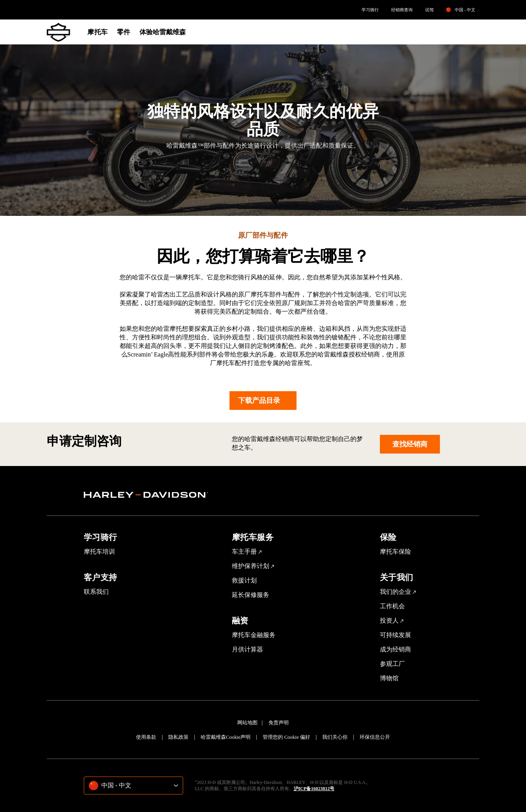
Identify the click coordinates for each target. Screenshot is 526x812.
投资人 (389, 620)
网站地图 (247, 723)
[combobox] (133, 786)
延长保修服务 (251, 595)
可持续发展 (395, 635)
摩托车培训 (99, 552)
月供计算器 (247, 649)
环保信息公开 (375, 737)
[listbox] (467, 10)
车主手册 (244, 552)
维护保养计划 (251, 566)
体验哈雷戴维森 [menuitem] (163, 32)
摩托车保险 (395, 552)
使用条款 (146, 737)
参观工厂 (392, 664)
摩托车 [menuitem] (97, 32)
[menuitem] (370, 10)
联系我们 (96, 592)
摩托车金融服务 (254, 635)
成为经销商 (395, 649)
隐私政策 (178, 737)
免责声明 (279, 723)
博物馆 (389, 678)
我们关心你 (335, 737)
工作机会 (392, 606)
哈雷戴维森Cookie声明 (226, 737)
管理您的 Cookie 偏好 (286, 737)
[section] (146, 495)
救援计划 (244, 580)
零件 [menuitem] (124, 32)
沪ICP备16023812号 (314, 789)
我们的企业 (395, 592)
